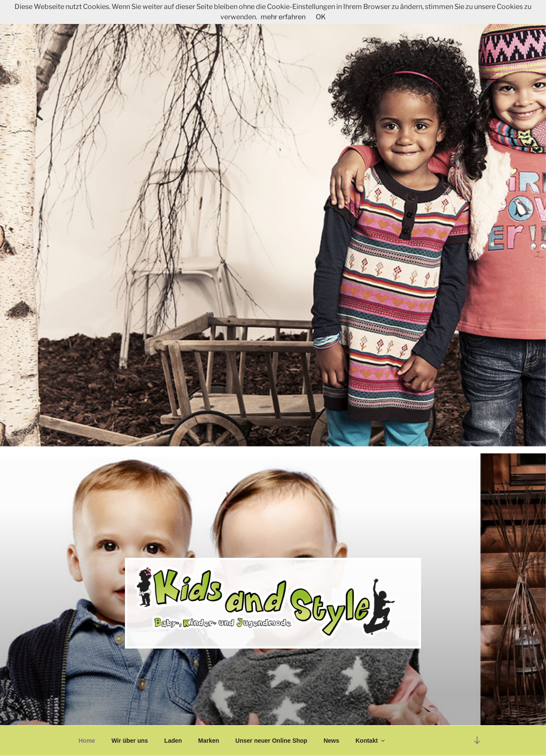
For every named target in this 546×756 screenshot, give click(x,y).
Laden (173, 741)
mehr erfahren (283, 17)
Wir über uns (129, 741)
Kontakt (371, 741)
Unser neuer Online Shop (271, 741)
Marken (209, 741)
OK (321, 17)
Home (87, 741)
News (331, 741)
